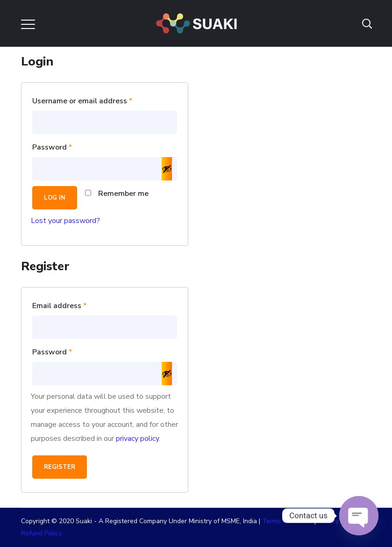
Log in (55, 198)
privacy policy (137, 439)
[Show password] (167, 169)
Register (60, 467)
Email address (75, 305)
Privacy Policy (338, 521)
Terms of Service (287, 521)
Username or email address (98, 100)
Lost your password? (65, 221)
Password (68, 146)
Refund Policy (41, 533)
